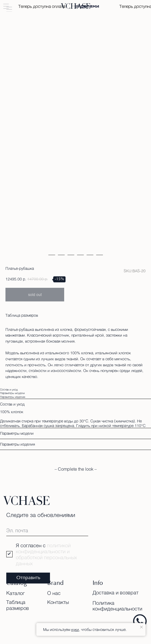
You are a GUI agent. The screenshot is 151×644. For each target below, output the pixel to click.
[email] (47, 530)
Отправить (28, 578)
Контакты (58, 602)
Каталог (15, 593)
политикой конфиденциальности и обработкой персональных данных (46, 554)
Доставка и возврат (116, 592)
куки (75, 629)
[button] (6, 6)
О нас (54, 593)
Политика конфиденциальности (117, 606)
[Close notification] (141, 627)
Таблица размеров (22, 315)
